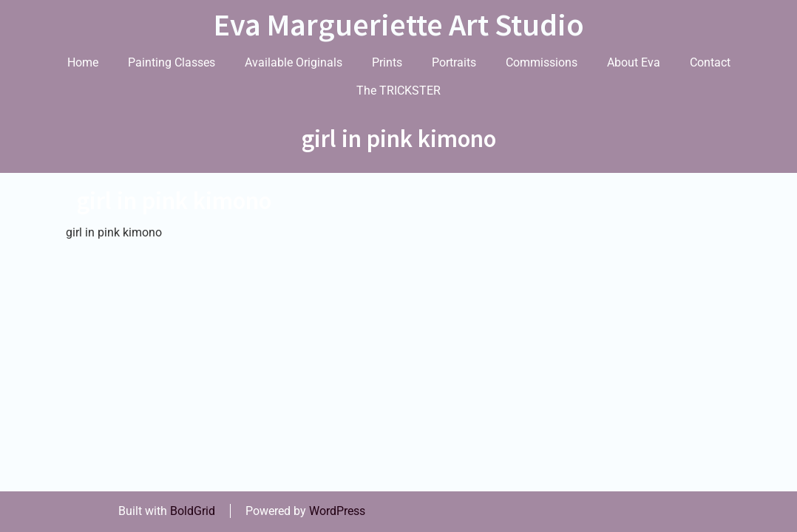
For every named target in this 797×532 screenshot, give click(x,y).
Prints (387, 62)
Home (83, 62)
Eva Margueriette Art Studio (399, 24)
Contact (710, 62)
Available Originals (294, 62)
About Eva (634, 62)
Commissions (542, 62)
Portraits (454, 62)
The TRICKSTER (398, 91)
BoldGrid (193, 511)
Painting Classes (172, 62)
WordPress (337, 511)
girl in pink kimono (174, 201)
